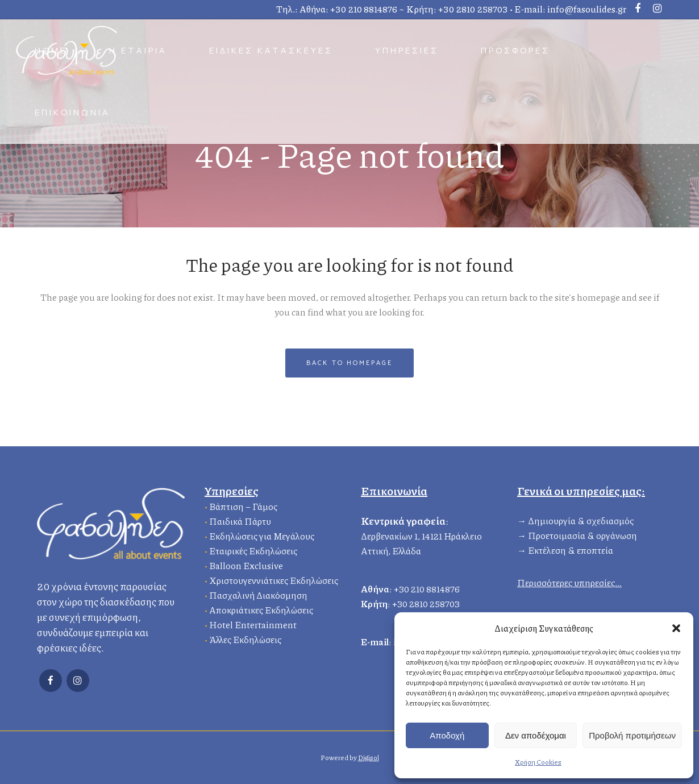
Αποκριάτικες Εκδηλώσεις (261, 609)
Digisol (369, 758)
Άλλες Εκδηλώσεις (245, 638)
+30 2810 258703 (473, 9)
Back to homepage (349, 363)
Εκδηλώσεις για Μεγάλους (262, 535)
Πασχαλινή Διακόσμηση (258, 594)
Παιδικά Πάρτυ (240, 520)
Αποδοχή (447, 735)
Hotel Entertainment (253, 623)
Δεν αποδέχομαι (536, 735)
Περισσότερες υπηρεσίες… (569, 581)
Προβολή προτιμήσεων (632, 735)
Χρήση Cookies (538, 762)
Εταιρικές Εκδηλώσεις (253, 549)
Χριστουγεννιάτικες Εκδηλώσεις (274, 579)
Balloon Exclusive (246, 564)
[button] (676, 628)
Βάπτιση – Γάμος (243, 505)
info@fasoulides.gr (587, 9)
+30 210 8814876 (364, 9)
